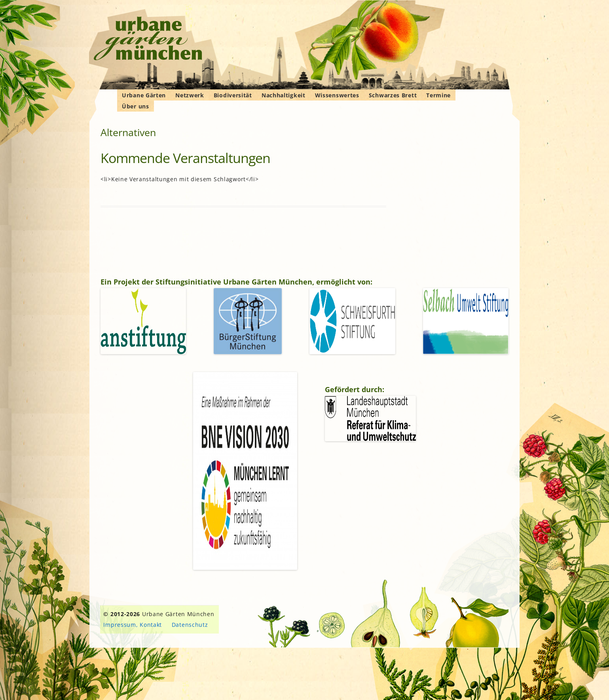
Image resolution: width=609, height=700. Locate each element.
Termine (438, 95)
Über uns (136, 106)
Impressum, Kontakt (133, 625)
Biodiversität (233, 95)
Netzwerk (190, 95)
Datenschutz (190, 625)
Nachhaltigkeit (284, 95)
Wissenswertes (337, 95)
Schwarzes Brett (393, 95)
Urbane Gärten (144, 95)
